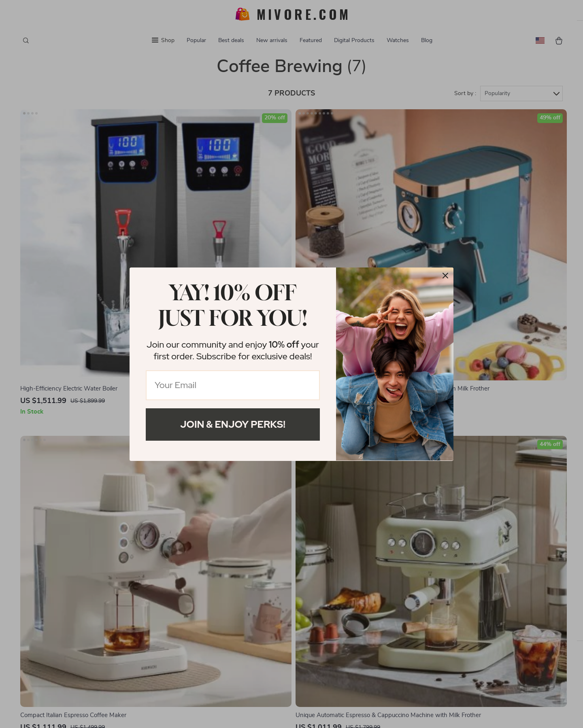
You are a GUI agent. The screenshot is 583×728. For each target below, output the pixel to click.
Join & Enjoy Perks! (233, 424)
